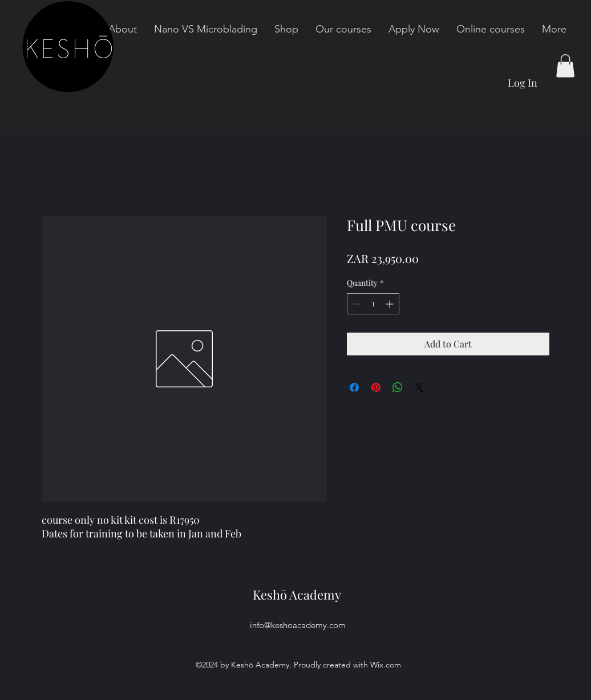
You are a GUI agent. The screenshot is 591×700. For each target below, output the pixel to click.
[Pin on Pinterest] (376, 387)
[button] (565, 66)
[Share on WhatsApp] (398, 387)
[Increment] (390, 304)
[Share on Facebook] (354, 387)
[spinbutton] (373, 304)
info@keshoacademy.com (298, 625)
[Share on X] (419, 387)
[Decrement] (356, 304)
